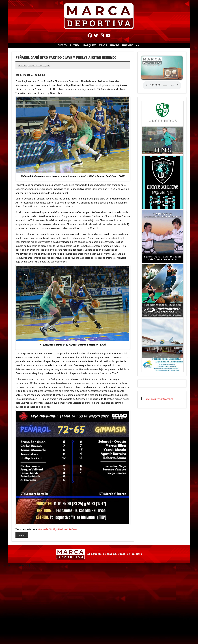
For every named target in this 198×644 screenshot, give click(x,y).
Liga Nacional (60, 529)
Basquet (22, 535)
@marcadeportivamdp (159, 399)
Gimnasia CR (45, 529)
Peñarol (73, 529)
